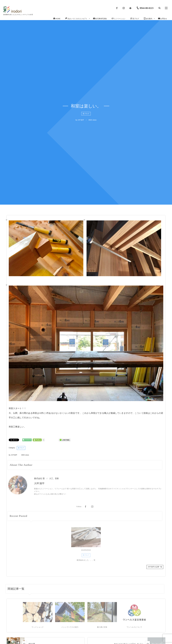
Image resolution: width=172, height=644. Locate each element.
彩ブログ (86, 114)
